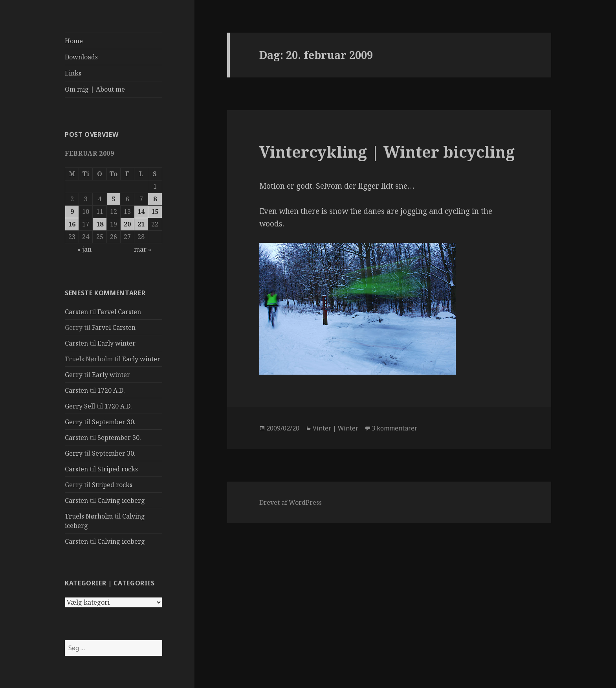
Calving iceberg (121, 500)
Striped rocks (118, 469)
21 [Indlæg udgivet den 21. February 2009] (141, 224)
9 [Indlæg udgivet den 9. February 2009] (72, 212)
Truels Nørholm (89, 516)
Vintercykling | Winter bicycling (387, 152)
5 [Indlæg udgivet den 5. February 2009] (113, 199)
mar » (143, 249)
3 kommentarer (394, 428)
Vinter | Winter (335, 428)
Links (73, 73)
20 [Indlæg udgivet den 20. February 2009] (127, 224)
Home (74, 41)
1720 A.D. (111, 390)
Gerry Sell (80, 406)
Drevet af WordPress (291, 502)
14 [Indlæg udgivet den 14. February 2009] (141, 212)
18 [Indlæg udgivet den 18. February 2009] (100, 224)
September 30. (114, 422)
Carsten (76, 312)
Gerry (74, 375)
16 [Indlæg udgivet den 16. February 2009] (72, 224)
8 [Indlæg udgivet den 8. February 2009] (155, 199)
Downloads (81, 57)
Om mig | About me (95, 89)
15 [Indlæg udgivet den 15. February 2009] (155, 212)
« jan (84, 249)
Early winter (116, 343)
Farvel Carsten (119, 312)
